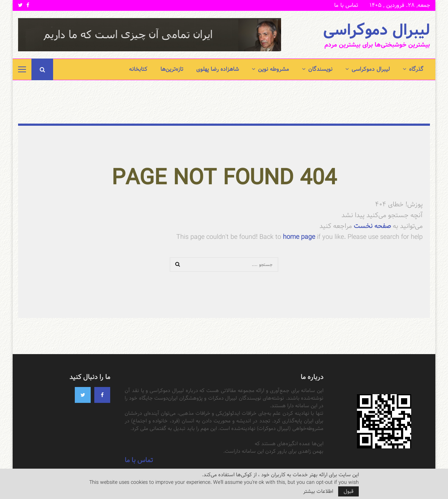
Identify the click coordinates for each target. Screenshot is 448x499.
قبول (348, 491)
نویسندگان (320, 69)
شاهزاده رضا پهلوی (217, 69)
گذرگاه (416, 69)
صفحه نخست (371, 226)
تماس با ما (346, 5)
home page (299, 237)
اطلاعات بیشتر (318, 491)
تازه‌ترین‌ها (172, 69)
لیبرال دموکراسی (376, 30)
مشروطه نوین (273, 69)
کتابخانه (138, 69)
